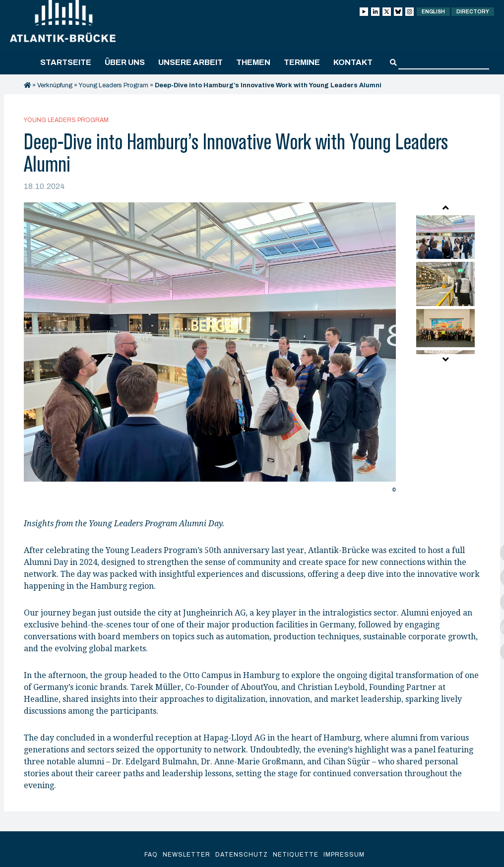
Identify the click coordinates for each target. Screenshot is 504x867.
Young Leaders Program (113, 85)
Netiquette (296, 855)
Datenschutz (242, 855)
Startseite (66, 62)
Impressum (344, 855)
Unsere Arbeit (190, 62)
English (433, 12)
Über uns (125, 62)
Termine (302, 62)
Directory (473, 12)
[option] (210, 350)
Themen (253, 62)
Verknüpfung (55, 85)
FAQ (151, 855)
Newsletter (187, 855)
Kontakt (353, 62)
